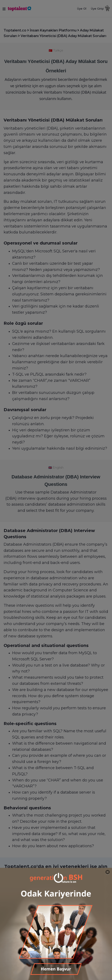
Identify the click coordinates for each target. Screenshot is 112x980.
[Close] (108, 872)
